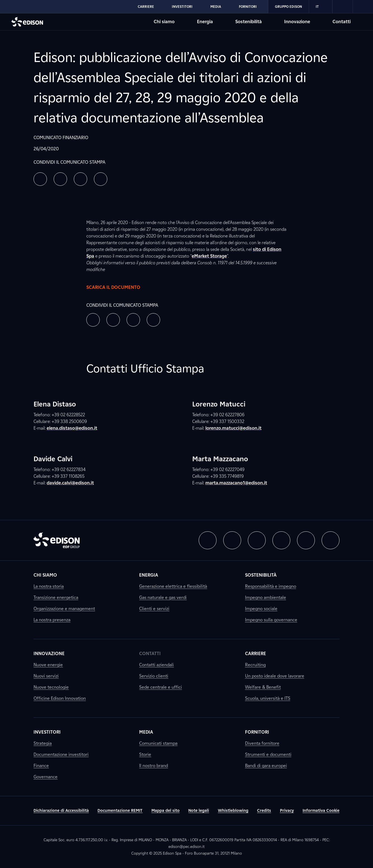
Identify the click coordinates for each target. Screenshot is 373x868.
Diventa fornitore (262, 743)
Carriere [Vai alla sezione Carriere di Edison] (146, 7)
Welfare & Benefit (263, 687)
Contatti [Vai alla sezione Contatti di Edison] (342, 22)
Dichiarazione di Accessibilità (61, 811)
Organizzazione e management (64, 609)
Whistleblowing (233, 811)
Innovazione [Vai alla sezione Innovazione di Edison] (297, 22)
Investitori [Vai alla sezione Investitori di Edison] (182, 7)
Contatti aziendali (156, 665)
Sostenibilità (261, 575)
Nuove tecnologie (51, 687)
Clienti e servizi (154, 609)
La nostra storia (49, 586)
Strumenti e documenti (268, 754)
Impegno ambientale (266, 597)
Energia (149, 575)
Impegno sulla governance (271, 620)
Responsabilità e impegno (271, 586)
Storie (145, 754)
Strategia (43, 743)
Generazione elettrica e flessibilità (173, 586)
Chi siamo (45, 575)
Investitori (47, 732)
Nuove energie (48, 665)
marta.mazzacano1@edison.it (236, 483)
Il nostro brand (154, 766)
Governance (46, 777)
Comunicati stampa (158, 743)
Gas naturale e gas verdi (163, 597)
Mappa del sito (166, 811)
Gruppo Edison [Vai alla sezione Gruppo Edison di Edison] (288, 7)
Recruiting (255, 665)
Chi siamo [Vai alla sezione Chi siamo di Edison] (164, 22)
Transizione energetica (56, 597)
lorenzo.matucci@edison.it (233, 428)
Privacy (287, 811)
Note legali (199, 811)
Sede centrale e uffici (161, 687)
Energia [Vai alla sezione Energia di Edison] (205, 22)
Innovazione (49, 654)
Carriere (256, 654)
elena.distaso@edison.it (72, 428)
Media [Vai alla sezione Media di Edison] (216, 7)
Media (146, 732)
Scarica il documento (119, 287)
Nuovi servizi (46, 676)
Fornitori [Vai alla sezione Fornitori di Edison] (248, 7)
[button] (40, 179)
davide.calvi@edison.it (70, 483)
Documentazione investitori (61, 754)
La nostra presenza (52, 620)
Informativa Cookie (321, 811)
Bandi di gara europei (266, 766)
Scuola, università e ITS (268, 698)
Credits (264, 811)
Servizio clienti (154, 676)
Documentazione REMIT (120, 811)
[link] (343, 7)
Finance (41, 766)
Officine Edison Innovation (60, 698)
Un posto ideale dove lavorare (275, 676)
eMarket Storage (209, 256)
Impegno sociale (261, 609)
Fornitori (257, 732)
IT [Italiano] (321, 7)
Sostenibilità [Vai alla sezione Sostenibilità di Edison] (249, 22)
